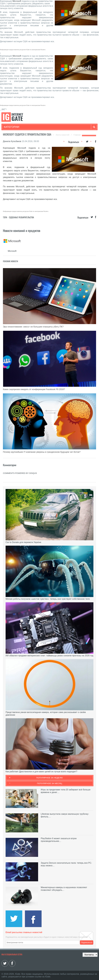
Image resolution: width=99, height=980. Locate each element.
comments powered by (20, 473)
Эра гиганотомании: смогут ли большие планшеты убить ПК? (33, 327)
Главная (77, 135)
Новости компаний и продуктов (22, 230)
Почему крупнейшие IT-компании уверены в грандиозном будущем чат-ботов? (42, 452)
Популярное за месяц (49, 783)
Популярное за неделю (50, 778)
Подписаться (87, 942)
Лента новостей (63, 135)
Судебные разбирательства (21, 217)
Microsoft (17, 1)
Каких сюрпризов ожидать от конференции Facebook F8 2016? (34, 389)
